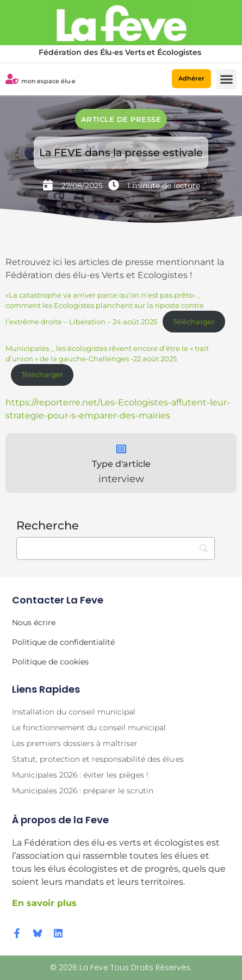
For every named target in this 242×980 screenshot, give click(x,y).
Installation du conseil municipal (74, 712)
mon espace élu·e (48, 81)
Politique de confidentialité (63, 642)
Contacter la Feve (58, 600)
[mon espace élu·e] (12, 79)
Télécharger (194, 322)
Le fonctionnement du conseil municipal (89, 728)
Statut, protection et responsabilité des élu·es (98, 759)
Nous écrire (34, 622)
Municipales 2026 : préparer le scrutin (83, 791)
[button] (227, 79)
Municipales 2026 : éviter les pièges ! (80, 775)
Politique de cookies (50, 662)
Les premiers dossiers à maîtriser (75, 743)
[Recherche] (116, 548)
